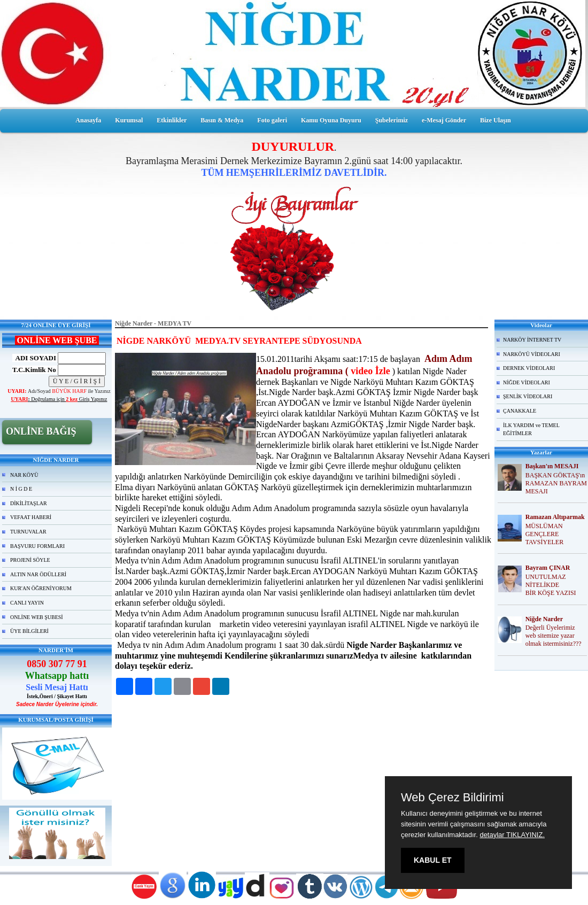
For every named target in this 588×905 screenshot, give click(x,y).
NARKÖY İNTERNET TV (532, 340)
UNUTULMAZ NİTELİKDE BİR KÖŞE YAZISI (551, 585)
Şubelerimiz (392, 120)
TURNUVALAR (28, 532)
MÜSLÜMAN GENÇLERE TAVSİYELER (544, 534)
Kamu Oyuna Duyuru (331, 120)
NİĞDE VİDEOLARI (527, 382)
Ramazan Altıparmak (555, 517)
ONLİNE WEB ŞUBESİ (37, 617)
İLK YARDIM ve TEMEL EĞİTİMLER (531, 430)
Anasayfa (88, 120)
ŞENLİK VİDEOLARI (528, 396)
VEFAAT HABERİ (31, 517)
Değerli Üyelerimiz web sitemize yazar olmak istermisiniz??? (554, 636)
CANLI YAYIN (27, 603)
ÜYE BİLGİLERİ (29, 631)
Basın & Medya (222, 120)
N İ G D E (21, 489)
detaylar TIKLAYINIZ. (512, 835)
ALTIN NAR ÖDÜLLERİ (38, 574)
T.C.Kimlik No (34, 370)
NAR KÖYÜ (24, 475)
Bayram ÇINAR (548, 568)
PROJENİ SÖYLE (30, 560)
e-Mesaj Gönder (444, 120)
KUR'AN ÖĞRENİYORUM (41, 588)
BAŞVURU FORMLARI (37, 546)
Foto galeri (272, 120)
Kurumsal (129, 120)
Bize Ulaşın (496, 120)
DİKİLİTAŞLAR (29, 503)
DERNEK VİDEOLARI (529, 368)
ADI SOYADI (34, 358)
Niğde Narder (544, 619)
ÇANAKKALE (520, 411)
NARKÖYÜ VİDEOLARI (532, 354)
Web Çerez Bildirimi (452, 798)
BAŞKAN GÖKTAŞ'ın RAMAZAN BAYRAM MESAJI (556, 483)
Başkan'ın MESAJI (552, 466)
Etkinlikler (172, 120)
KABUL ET (433, 860)
